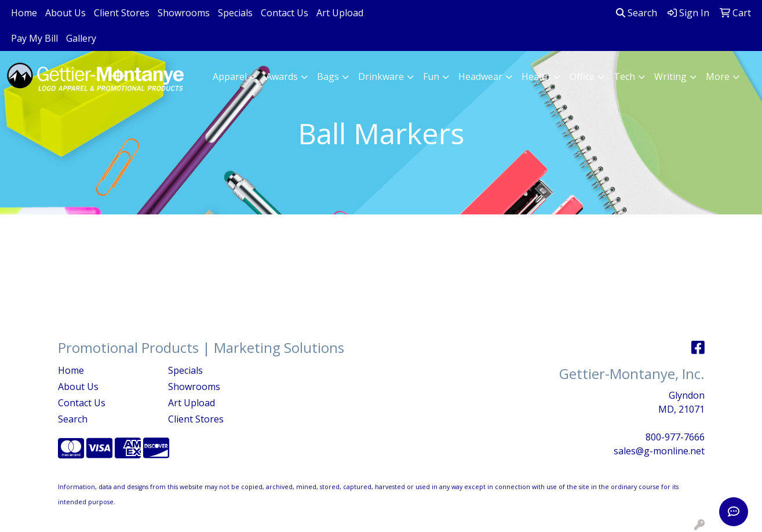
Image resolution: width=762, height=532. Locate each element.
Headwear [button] (480, 76)
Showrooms (184, 13)
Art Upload (340, 13)
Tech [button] (624, 76)
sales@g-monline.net (659, 451)
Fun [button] (431, 76)
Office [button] (582, 76)
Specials (235, 13)
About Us (65, 13)
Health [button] (536, 76)
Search (637, 13)
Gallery (81, 38)
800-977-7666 (675, 437)
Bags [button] (328, 76)
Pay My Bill (34, 38)
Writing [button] (670, 76)
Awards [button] (282, 76)
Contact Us (285, 13)
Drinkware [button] (381, 76)
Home (24, 13)
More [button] (718, 76)
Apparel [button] (230, 76)
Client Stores (122, 13)
